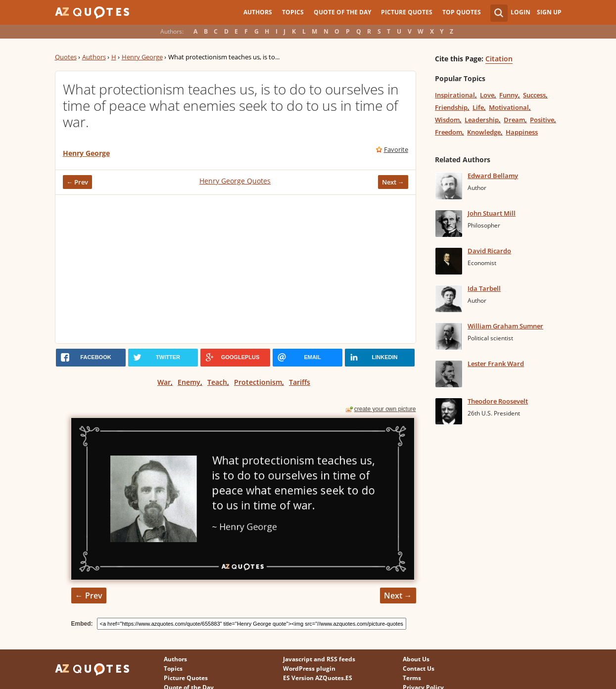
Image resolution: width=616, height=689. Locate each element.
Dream (514, 120)
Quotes (66, 57)
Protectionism (258, 382)
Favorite (396, 149)
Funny (509, 95)
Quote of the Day (342, 12)
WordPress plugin (309, 668)
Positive (542, 120)
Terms (412, 678)
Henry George (142, 57)
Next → (393, 182)
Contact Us (419, 668)
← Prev (78, 182)
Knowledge (484, 132)
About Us (416, 659)
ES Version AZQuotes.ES (318, 678)
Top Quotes (462, 12)
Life (478, 107)
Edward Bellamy (493, 176)
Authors (258, 12)
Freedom (449, 132)
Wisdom (447, 120)
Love (487, 95)
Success (534, 95)
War (164, 382)
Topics (293, 12)
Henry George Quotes (235, 181)
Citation (499, 59)
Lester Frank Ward (496, 364)
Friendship (451, 107)
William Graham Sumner (505, 326)
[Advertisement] (236, 269)
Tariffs (300, 382)
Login (521, 12)
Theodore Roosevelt (498, 401)
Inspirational (455, 95)
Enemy (189, 382)
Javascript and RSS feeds (319, 659)
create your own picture (385, 409)
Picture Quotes (407, 12)
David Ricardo (489, 251)
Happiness (522, 132)
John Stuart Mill (492, 213)
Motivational (509, 107)
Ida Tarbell (484, 288)
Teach (217, 382)
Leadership (482, 120)
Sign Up (549, 12)
